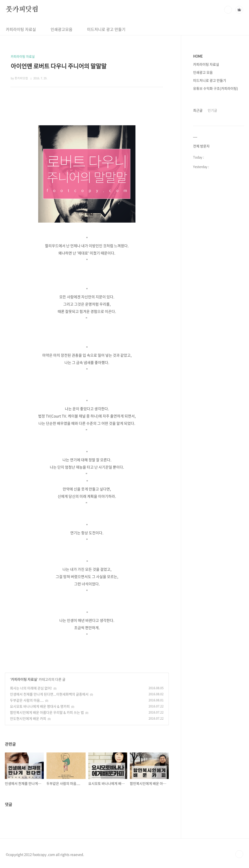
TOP (239, 854)
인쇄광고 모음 (203, 72)
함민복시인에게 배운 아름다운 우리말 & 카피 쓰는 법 (47, 712)
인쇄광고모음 (62, 29)
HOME (198, 56)
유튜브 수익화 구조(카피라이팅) (216, 88)
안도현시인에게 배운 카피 (28, 718)
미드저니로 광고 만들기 (106, 29)
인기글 (212, 110)
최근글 (198, 110)
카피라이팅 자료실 (21, 29)
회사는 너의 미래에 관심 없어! (31, 688)
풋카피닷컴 (22, 9)
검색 (228, 10)
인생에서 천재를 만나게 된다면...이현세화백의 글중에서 (49, 694)
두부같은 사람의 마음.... (27, 700)
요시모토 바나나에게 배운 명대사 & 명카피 (40, 706)
